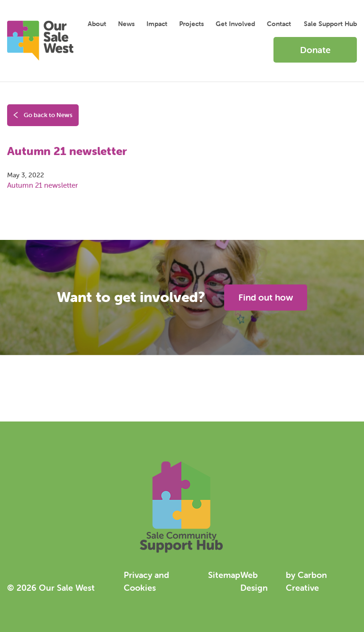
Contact (279, 24)
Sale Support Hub (330, 24)
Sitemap (224, 575)
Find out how (266, 297)
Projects (191, 24)
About (97, 24)
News (126, 24)
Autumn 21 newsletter (42, 185)
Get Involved (235, 24)
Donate (315, 50)
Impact (157, 24)
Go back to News (43, 115)
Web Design (254, 581)
